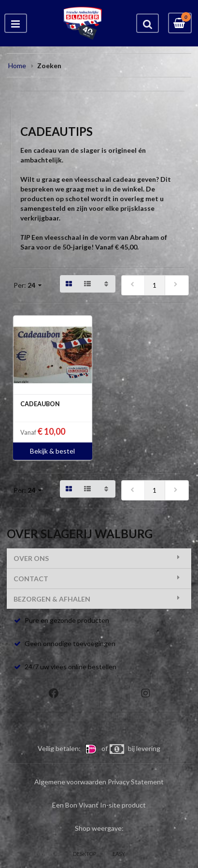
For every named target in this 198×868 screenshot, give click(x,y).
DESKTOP (85, 854)
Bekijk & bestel (52, 451)
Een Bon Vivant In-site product (99, 805)
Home (17, 66)
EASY (119, 854)
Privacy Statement (136, 782)
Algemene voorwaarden (70, 782)
